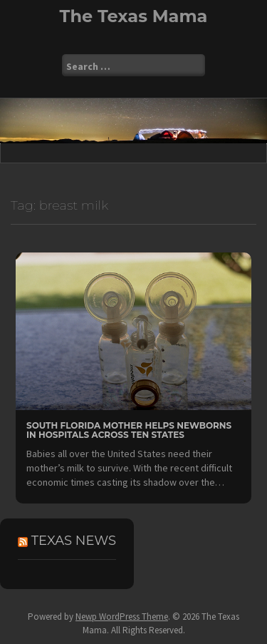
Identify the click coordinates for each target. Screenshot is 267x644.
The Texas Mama (134, 16)
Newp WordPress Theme (122, 617)
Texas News (74, 541)
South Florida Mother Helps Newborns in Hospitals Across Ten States (129, 430)
